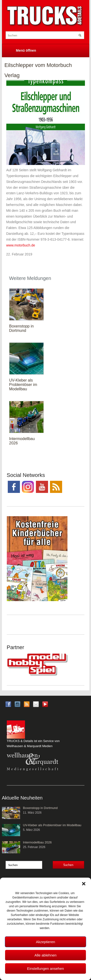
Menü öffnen (26, 50)
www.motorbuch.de (21, 245)
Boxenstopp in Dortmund (21, 328)
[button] (84, 884)
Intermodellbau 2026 (37, 842)
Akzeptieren (45, 942)
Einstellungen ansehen (46, 968)
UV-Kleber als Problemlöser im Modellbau (23, 385)
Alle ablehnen (45, 955)
